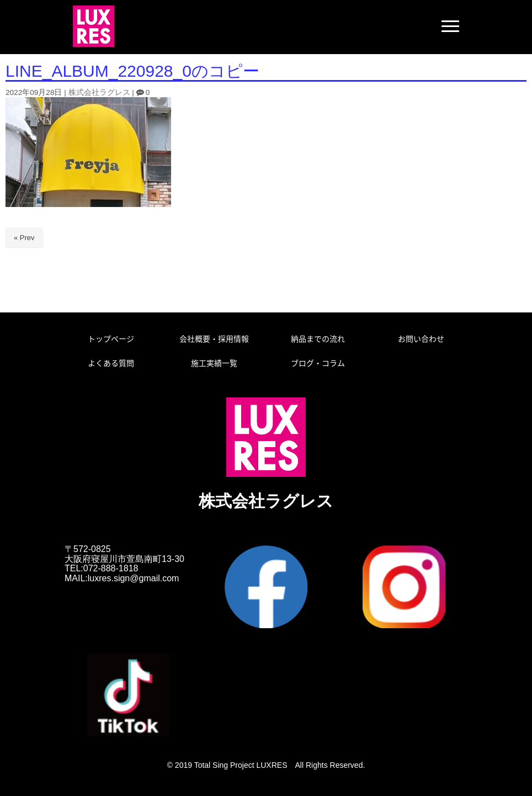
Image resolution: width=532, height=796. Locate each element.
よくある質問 (111, 363)
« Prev (24, 238)
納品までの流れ (318, 338)
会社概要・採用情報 (214, 338)
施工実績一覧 (214, 363)
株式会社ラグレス (99, 92)
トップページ (111, 338)
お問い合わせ (421, 338)
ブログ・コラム (318, 363)
